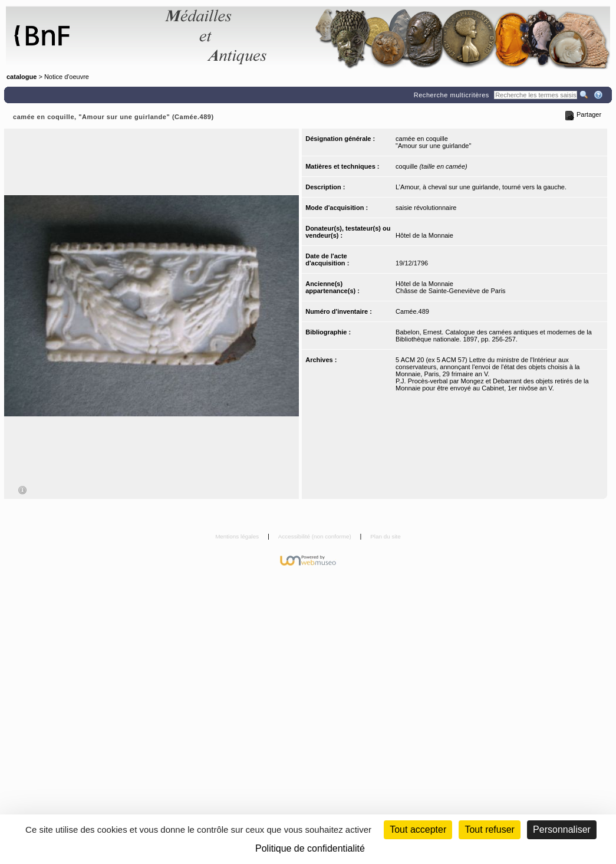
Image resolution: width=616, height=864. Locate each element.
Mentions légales (238, 536)
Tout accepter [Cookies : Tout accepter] (418, 829)
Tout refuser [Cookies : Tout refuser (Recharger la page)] (489, 829)
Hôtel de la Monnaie (424, 235)
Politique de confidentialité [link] (310, 848)
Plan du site (386, 536)
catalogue (22, 77)
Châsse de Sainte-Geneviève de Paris (451, 291)
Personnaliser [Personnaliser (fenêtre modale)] (562, 829)
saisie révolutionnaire (426, 208)
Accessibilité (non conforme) (316, 536)
